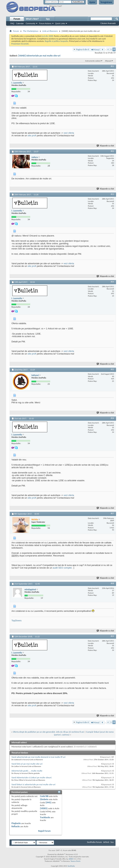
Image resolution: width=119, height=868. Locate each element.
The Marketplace (31, 31)
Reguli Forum (44, 831)
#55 (112, 369)
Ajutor (92, 2)
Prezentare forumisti (20, 44)
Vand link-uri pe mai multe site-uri (27, 764)
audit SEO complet (62, 568)
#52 (112, 151)
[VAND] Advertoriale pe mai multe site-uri (39, 56)
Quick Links (60, 23)
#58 (112, 583)
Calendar (20, 23)
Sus (112, 842)
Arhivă (106, 842)
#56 (112, 418)
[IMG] (48, 802)
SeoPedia (71, 866)
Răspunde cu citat (105, 146)
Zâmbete (44, 799)
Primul (95, 50)
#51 (112, 66)
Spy (48, 19)
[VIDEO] (44, 808)
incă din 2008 (47, 36)
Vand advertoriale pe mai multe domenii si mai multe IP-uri (38, 757)
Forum (17, 19)
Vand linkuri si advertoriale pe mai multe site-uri (33, 784)
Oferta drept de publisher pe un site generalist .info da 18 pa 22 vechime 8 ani (48, 732)
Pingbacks (16, 823)
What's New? (32, 19)
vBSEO (71, 859)
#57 (112, 514)
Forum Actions (45, 23)
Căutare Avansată (108, 23)
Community (31, 23)
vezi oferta (69, 133)
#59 (112, 636)
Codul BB (44, 796)
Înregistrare (106, 2)
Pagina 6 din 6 (82, 49)
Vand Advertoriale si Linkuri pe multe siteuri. (32, 777)
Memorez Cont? (54, 6)
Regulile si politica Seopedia (56, 41)
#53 (112, 194)
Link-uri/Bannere (50, 31)
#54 (112, 282)
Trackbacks (45, 817)
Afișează (108, 61)
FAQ (12, 23)
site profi (32, 135)
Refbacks (16, 826)
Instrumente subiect (93, 61)
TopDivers (17, 621)
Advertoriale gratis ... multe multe (27, 771)
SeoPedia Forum (95, 842)
